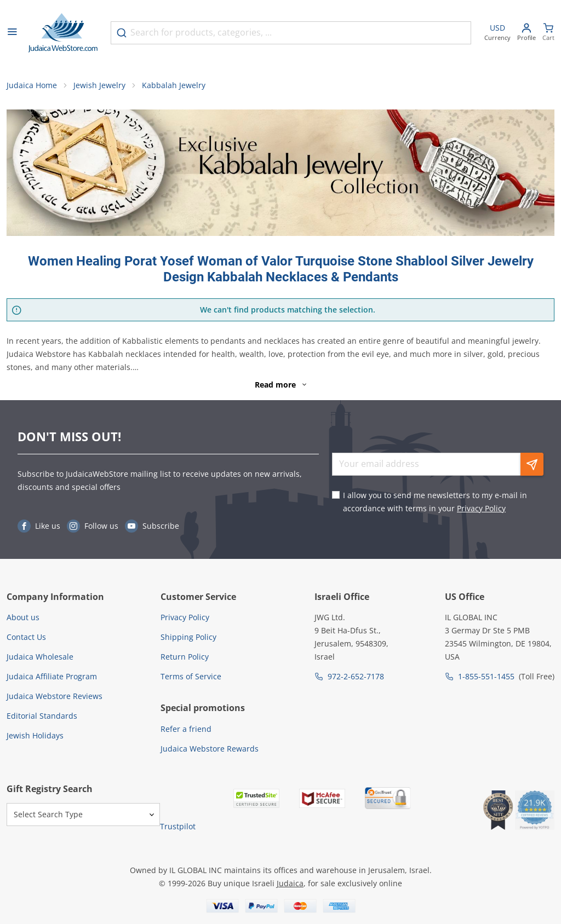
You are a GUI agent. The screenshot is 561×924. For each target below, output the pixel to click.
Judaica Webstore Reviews (55, 696)
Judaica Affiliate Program (52, 676)
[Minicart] (548, 33)
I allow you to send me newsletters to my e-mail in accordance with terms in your (435, 502)
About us (23, 617)
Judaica (290, 883)
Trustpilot (178, 826)
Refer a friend (186, 729)
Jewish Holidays (35, 735)
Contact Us (26, 637)
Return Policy (185, 657)
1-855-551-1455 (486, 676)
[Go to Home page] (63, 33)
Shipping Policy (188, 637)
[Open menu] (12, 33)
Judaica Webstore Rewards (210, 749)
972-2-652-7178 (356, 676)
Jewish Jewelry (99, 85)
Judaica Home (32, 85)
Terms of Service (191, 676)
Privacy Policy (481, 508)
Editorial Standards (42, 716)
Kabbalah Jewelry (174, 85)
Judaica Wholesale (40, 657)
